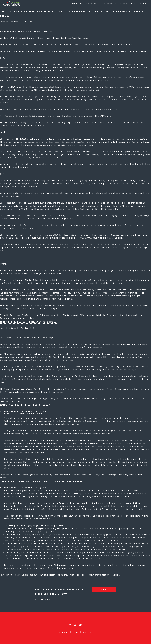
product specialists (78, 575)
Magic (121, 399)
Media (75, 632)
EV (102, 399)
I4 (104, 315)
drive (59, 315)
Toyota (3, 318)
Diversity (87, 399)
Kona (109, 315)
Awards (65, 399)
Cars (24, 315)
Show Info (78, 4)
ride (127, 399)
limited (123, 315)
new (130, 315)
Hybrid (99, 315)
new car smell (81, 475)
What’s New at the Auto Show (28, 322)
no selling (93, 475)
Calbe (73, 399)
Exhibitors (62, 632)
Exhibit (144, 4)
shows (98, 575)
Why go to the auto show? (25, 405)
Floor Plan (121, 4)
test (141, 315)
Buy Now (104, 590)
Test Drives (106, 4)
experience (58, 475)
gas (106, 399)
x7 (25, 318)
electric (75, 315)
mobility (68, 475)
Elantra (67, 315)
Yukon (31, 318)
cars (48, 315)
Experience (92, 4)
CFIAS (36, 22)
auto (36, 315)
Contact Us (88, 632)
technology (111, 475)
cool (53, 315)
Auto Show (15, 315)
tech (135, 315)
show (133, 399)
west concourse (16, 318)
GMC (82, 315)
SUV (139, 399)
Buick (42, 315)
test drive (123, 475)
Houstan (113, 399)
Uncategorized (34, 399)
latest (116, 315)
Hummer (90, 315)
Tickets (134, 4)
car (41, 475)
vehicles (133, 475)
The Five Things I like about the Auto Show (41, 481)
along (52, 399)
